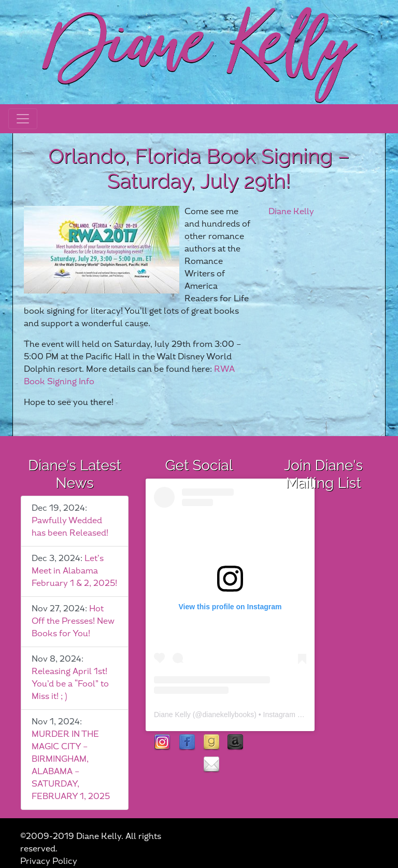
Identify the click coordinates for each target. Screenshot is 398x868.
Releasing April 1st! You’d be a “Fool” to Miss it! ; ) (70, 684)
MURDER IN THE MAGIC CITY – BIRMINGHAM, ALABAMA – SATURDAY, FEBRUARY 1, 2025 (71, 766)
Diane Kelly (291, 212)
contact (211, 765)
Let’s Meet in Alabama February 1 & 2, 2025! (74, 571)
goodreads (211, 743)
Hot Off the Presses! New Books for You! (73, 621)
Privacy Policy (49, 862)
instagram (162, 743)
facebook (187, 743)
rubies (187, 765)
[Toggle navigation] (23, 119)
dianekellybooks (229, 715)
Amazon (236, 743)
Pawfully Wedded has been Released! (70, 527)
